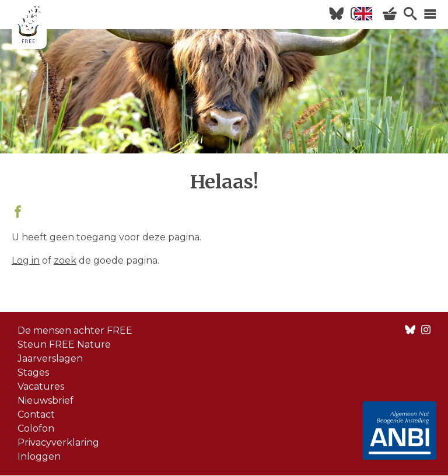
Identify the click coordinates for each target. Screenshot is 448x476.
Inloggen (39, 456)
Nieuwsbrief (45, 400)
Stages (33, 372)
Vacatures (41, 386)
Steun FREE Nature (64, 344)
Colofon (36, 428)
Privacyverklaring (58, 442)
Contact (36, 414)
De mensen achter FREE (75, 330)
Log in (26, 260)
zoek (65, 260)
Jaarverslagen (50, 358)
